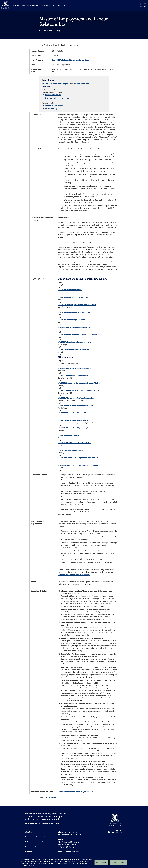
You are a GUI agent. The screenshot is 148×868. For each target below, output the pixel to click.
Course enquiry (51, 109)
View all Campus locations (69, 852)
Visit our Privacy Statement (82, 863)
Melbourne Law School (54, 105)
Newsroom (29, 847)
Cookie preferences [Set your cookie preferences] (119, 862)
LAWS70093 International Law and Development (77, 413)
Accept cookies (102, 862)
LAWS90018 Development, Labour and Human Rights (78, 390)
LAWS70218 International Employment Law (75, 327)
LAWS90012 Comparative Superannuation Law (76, 376)
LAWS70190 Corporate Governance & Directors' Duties (79, 383)
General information (53, 95)
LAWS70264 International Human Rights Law (75, 405)
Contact (28, 852)
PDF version (52, 798)
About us (29, 832)
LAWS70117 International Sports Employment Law (77, 428)
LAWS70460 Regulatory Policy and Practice (74, 443)
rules (99, 512)
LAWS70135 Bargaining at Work (70, 290)
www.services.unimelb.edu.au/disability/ (74, 575)
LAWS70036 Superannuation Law (70, 450)
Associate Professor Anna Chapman (56, 84)
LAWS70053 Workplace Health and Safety (74, 350)
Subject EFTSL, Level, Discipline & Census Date (70, 60)
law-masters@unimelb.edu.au (57, 98)
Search (140, 5)
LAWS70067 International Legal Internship (74, 420)
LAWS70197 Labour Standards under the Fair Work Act (79, 335)
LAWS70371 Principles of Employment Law (74, 342)
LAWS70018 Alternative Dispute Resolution (75, 368)
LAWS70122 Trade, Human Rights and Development (78, 458)
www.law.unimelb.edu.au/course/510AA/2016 (75, 792)
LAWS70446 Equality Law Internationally (74, 312)
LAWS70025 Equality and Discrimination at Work (77, 305)
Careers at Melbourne (34, 837)
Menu (145, 5)
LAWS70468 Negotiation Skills (69, 435)
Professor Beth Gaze (81, 84)
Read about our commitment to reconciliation (43, 823)
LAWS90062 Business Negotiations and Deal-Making (78, 465)
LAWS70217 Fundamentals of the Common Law (76, 398)
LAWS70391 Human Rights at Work (71, 320)
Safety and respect (33, 842)
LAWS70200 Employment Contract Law (73, 297)
